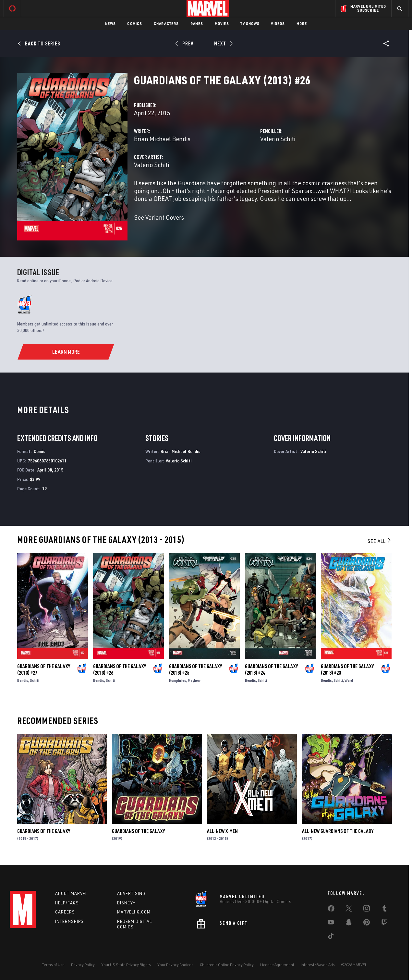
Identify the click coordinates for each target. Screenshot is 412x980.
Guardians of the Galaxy (44, 831)
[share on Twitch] (384, 924)
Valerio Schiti (278, 139)
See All (380, 541)
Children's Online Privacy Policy (227, 965)
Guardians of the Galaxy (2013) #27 (44, 669)
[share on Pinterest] (367, 924)
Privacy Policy (83, 965)
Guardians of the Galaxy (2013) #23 (347, 669)
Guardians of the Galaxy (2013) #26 (120, 669)
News (110, 24)
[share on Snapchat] (349, 924)
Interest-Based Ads (318, 965)
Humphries (178, 680)
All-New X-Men (222, 831)
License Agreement (277, 965)
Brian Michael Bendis (162, 139)
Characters (166, 24)
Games (197, 24)
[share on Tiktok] (331, 937)
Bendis (23, 680)
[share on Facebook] (331, 910)
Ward (349, 680)
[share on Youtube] (331, 924)
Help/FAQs (67, 903)
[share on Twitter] (349, 910)
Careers (65, 912)
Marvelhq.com (134, 912)
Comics (134, 24)
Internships (69, 921)
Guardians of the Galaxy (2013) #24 (271, 669)
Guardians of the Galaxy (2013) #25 (195, 669)
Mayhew (194, 680)
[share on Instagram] (367, 910)
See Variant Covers (159, 217)
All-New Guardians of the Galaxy (338, 831)
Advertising (131, 893)
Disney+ (126, 903)
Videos (278, 24)
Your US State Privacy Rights (126, 965)
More (302, 24)
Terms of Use (53, 965)
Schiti (35, 680)
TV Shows (250, 24)
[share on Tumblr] (384, 910)
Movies (222, 24)
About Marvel (71, 893)
